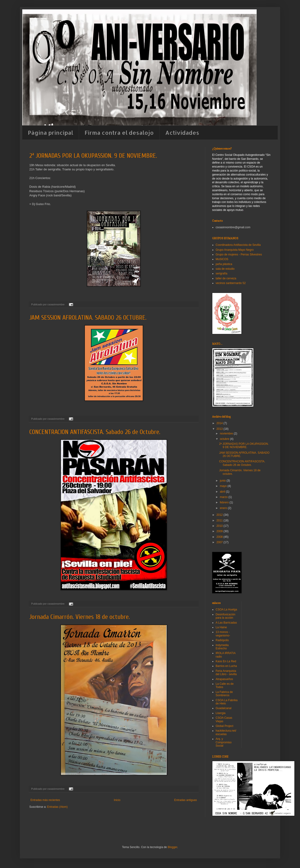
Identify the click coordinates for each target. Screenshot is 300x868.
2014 (220, 423)
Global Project (224, 726)
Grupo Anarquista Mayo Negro (235, 250)
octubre (225, 439)
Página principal (51, 133)
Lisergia (221, 713)
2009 (220, 531)
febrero (225, 502)
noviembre (227, 434)
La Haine (221, 627)
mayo (224, 486)
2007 (220, 542)
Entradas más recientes (45, 800)
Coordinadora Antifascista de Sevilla (238, 245)
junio (223, 481)
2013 (220, 429)
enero (224, 508)
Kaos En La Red (226, 661)
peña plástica (224, 264)
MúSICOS (222, 259)
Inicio (117, 800)
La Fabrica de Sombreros (224, 694)
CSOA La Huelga (226, 610)
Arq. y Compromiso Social (224, 742)
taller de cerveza (226, 278)
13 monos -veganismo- (223, 634)
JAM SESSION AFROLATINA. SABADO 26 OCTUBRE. (88, 318)
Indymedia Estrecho (222, 647)
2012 (220, 515)
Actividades (182, 133)
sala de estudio (225, 269)
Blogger (172, 847)
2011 (220, 520)
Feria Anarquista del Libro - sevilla (226, 673)
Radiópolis (222, 640)
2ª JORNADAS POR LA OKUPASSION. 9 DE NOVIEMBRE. (93, 156)
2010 (220, 526)
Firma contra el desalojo (119, 133)
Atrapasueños (224, 679)
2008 (220, 537)
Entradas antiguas (186, 800)
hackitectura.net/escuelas (226, 732)
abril (223, 492)
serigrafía (221, 273)
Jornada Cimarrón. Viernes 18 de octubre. (80, 617)
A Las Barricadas (226, 623)
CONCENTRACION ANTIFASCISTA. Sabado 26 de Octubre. (95, 432)
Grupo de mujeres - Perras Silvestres (239, 254)
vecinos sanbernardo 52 (231, 283)
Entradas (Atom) (57, 807)
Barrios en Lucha (226, 666)
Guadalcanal (223, 708)
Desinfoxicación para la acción (225, 616)
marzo (224, 497)
